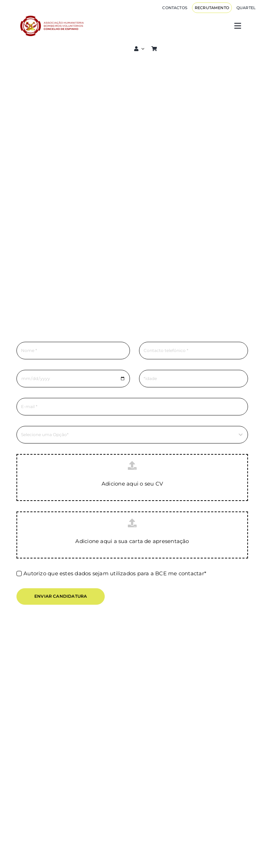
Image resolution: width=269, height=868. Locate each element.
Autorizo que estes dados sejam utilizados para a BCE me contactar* (115, 573)
